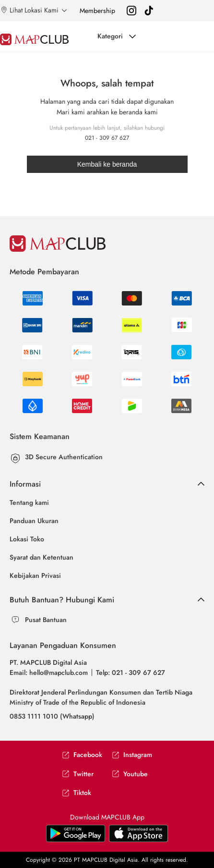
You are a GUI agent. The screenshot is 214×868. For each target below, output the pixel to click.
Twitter (78, 774)
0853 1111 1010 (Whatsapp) (52, 716)
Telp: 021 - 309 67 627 (131, 672)
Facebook (82, 755)
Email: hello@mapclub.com (49, 672)
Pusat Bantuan (46, 620)
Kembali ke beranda (107, 164)
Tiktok (77, 793)
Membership (97, 11)
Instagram (132, 755)
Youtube (130, 774)
